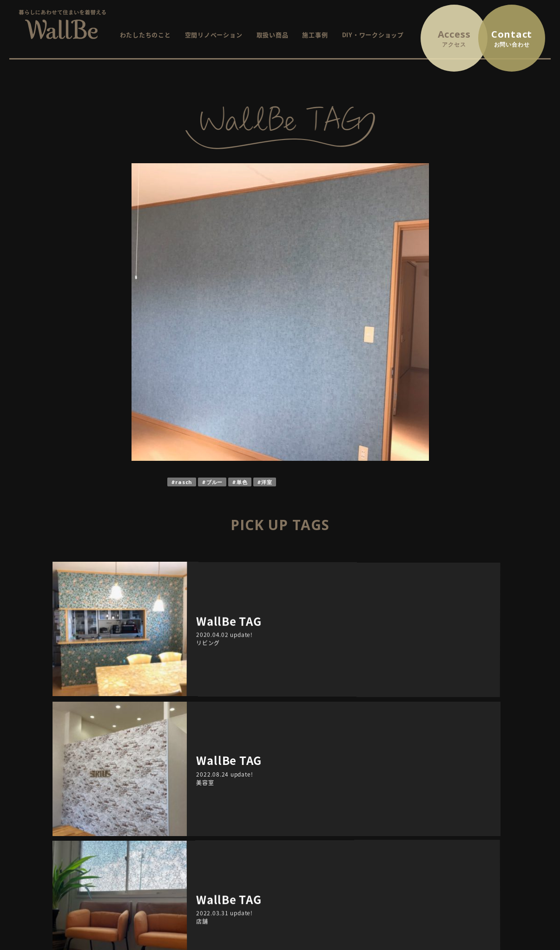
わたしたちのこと (145, 35)
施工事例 (315, 35)
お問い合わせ (477, 788)
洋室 (267, 482)
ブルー (214, 482)
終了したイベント (332, 814)
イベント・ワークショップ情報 (342, 788)
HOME (203, 788)
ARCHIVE (159, 692)
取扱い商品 (273, 35)
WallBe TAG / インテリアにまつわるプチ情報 (363, 840)
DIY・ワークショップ (373, 35)
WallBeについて (216, 801)
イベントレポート (332, 827)
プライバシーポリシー (490, 801)
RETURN (280, 650)
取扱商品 (206, 827)
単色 (242, 482)
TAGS (401, 692)
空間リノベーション (214, 35)
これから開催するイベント (345, 801)
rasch (184, 482)
